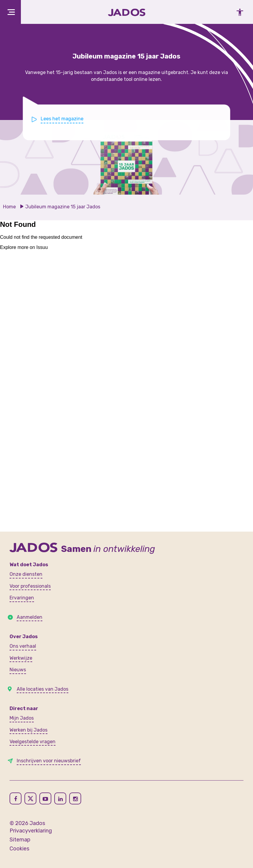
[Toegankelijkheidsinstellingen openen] (238, 12)
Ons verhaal (23, 646)
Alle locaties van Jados (43, 689)
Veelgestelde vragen (33, 742)
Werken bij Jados (28, 730)
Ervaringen (22, 598)
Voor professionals (30, 586)
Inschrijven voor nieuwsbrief (49, 761)
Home (9, 207)
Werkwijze (21, 658)
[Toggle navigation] (10, 12)
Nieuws (18, 670)
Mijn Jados (22, 718)
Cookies (19, 849)
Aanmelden (30, 617)
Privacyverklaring (31, 831)
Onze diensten (26, 574)
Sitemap (20, 840)
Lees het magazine (64, 119)
